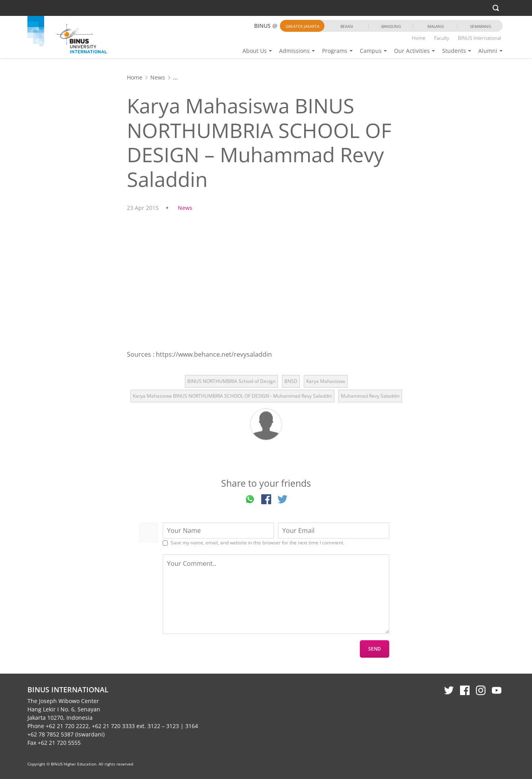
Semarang (481, 26)
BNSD (291, 381)
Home (419, 38)
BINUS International (480, 38)
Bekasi (347, 26)
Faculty (442, 38)
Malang (436, 26)
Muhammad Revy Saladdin (370, 396)
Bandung (391, 26)
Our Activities (412, 51)
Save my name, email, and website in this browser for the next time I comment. (257, 543)
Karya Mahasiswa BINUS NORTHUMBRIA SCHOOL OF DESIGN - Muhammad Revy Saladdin (232, 396)
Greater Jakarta (302, 26)
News (158, 77)
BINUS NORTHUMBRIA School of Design (231, 381)
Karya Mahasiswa (326, 381)
